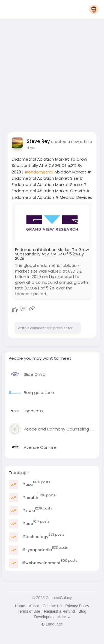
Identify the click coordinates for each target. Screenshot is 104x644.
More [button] (64, 617)
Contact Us (52, 606)
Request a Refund (59, 611)
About (34, 606)
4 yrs (31, 148)
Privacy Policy (77, 606)
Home (20, 606)
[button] (94, 10)
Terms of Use (29, 611)
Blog (82, 611)
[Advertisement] (51, 72)
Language (52, 624)
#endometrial (39, 172)
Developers (44, 617)
